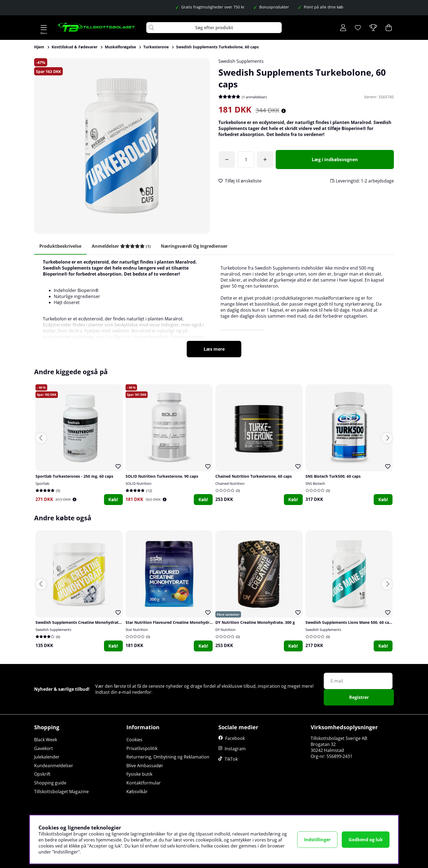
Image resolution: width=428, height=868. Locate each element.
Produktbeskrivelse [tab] (61, 246)
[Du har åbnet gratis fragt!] (227, 160)
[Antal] (246, 160)
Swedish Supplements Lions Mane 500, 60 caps (349, 623)
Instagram (235, 749)
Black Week (46, 740)
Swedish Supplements (241, 61)
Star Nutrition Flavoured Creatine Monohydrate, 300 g (176, 623)
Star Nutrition (137, 630)
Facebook (235, 739)
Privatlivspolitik (142, 748)
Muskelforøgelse (120, 47)
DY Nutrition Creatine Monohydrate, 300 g (255, 623)
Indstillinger (317, 840)
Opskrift (42, 774)
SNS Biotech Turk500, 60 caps (333, 476)
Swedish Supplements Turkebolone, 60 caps (217, 47)
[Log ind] (343, 28)
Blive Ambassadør (145, 766)
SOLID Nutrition (139, 484)
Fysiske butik (139, 774)
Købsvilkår (137, 792)
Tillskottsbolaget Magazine (61, 792)
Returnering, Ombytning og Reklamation (168, 757)
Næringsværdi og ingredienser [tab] (196, 246)
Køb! (113, 500)
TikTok (231, 759)
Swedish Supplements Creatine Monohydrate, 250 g (84, 623)
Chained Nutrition (230, 484)
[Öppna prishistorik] (75, 500)
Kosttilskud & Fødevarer (75, 47)
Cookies (134, 740)
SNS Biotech (315, 484)
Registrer (359, 698)
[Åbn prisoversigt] (284, 111)
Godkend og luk (366, 840)
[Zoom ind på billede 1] (122, 146)
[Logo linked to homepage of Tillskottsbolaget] (96, 28)
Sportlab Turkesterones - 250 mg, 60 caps (74, 476)
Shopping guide (50, 783)
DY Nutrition (225, 630)
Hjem (39, 47)
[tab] (122, 246)
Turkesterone (156, 47)
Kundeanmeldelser (54, 766)
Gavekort (44, 748)
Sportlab (42, 484)
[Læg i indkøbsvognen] (335, 160)
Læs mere (214, 349)
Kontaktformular (144, 783)
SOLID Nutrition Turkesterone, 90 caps (162, 476)
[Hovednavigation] (44, 28)
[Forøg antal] (265, 160)
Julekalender (47, 757)
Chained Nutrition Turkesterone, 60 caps (254, 476)
